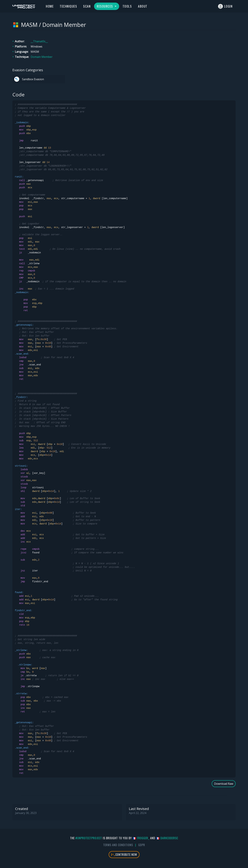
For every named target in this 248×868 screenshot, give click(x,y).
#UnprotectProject (89, 838)
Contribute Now (124, 855)
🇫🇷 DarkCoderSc (167, 838)
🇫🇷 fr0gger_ (141, 838)
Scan (87, 6)
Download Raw (224, 784)
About (143, 6)
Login (225, 6)
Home (50, 6)
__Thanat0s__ (39, 41)
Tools (127, 6)
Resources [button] (105, 6)
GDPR (142, 845)
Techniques (68, 6)
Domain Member (42, 57)
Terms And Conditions (118, 845)
